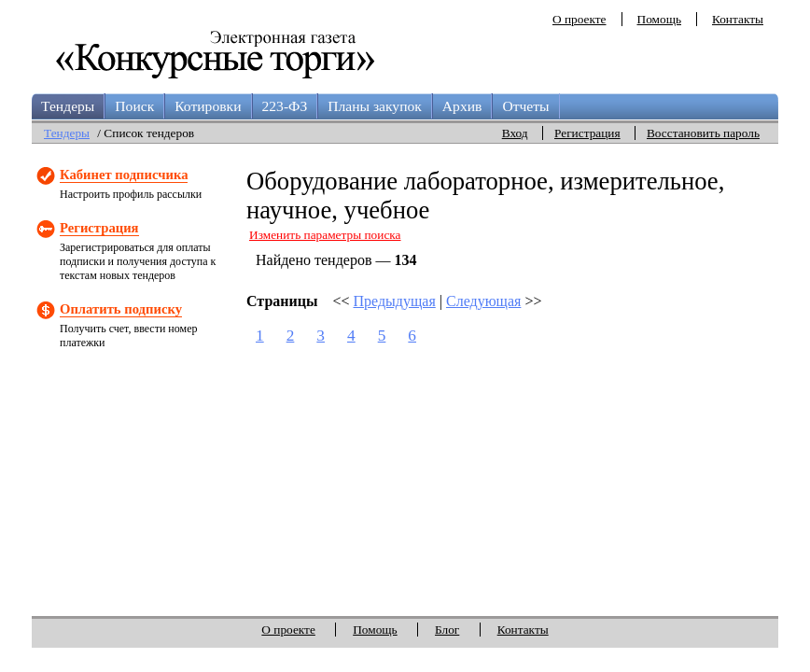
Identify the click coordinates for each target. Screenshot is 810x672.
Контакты (738, 19)
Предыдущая (395, 301)
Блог (447, 630)
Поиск (134, 106)
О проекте (580, 19)
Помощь (659, 19)
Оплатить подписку (121, 309)
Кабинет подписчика (124, 175)
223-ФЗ (285, 106)
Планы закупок (375, 106)
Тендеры (68, 106)
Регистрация (587, 133)
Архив (462, 106)
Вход (515, 133)
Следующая (483, 301)
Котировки (208, 106)
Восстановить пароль (703, 133)
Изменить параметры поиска (325, 235)
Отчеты (525, 106)
